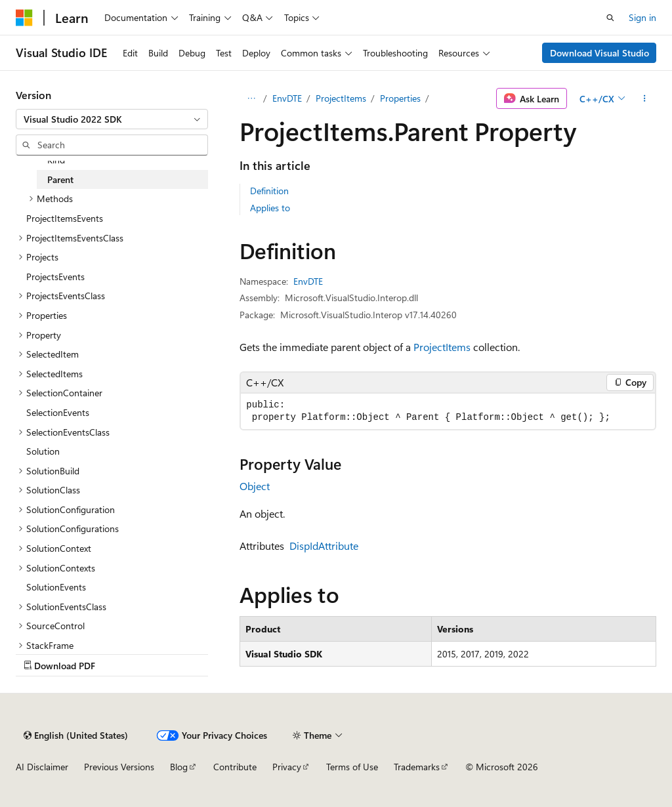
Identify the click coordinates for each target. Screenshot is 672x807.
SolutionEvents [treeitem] (56, 587)
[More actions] (645, 98)
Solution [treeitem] (43, 451)
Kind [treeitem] (56, 160)
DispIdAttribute (324, 546)
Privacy (287, 767)
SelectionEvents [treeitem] (58, 412)
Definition (269, 191)
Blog (179, 767)
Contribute (235, 767)
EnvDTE (287, 98)
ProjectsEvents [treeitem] (55, 277)
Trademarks (417, 767)
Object (255, 486)
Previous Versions (119, 767)
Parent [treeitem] (60, 179)
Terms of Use (352, 767)
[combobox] (112, 119)
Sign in (642, 17)
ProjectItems (341, 98)
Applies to (270, 208)
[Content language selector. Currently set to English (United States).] (76, 735)
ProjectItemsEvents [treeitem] (65, 218)
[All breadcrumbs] (251, 98)
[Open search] (610, 18)
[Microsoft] (24, 18)
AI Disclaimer (42, 767)
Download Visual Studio (599, 53)
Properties (400, 98)
